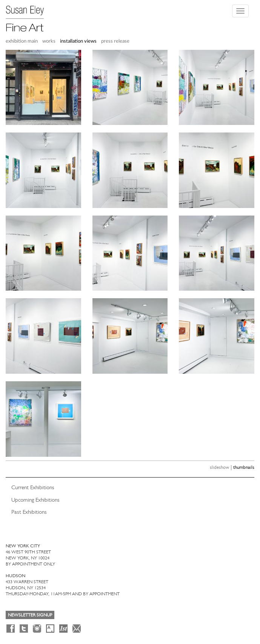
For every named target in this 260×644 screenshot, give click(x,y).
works (49, 41)
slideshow (219, 467)
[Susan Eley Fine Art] (28, 16)
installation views (78, 41)
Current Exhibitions (33, 487)
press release (115, 41)
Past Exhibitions (29, 512)
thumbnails (244, 467)
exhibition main (22, 41)
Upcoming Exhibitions (35, 500)
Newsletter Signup (30, 615)
